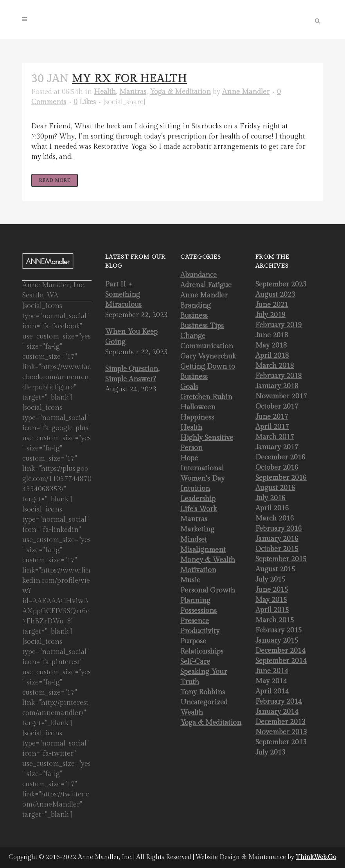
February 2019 (279, 325)
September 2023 (281, 284)
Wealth (192, 712)
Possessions (199, 611)
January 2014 (277, 712)
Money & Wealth (208, 560)
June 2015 (272, 590)
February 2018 (279, 376)
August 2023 (275, 294)
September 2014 (281, 661)
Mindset (194, 539)
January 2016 (277, 539)
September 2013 (281, 742)
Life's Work (199, 509)
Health (105, 92)
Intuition (195, 489)
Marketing (197, 529)
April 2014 (272, 691)
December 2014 (280, 651)
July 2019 (270, 315)
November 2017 (281, 396)
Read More (55, 180)
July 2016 (270, 498)
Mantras (133, 92)
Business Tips (202, 326)
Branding (196, 305)
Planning (195, 601)
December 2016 (280, 457)
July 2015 (270, 579)
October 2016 (277, 467)
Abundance (199, 275)
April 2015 (272, 610)
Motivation (198, 570)
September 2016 (281, 478)
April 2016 (272, 508)
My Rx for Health (129, 79)
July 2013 (270, 752)
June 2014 (272, 671)
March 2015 (275, 620)
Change (193, 336)
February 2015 (279, 630)
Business (194, 316)
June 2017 (272, 417)
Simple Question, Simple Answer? (132, 374)
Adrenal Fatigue (206, 285)
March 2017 (275, 437)
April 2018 (272, 356)
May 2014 (271, 681)
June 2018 (272, 335)
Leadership (198, 499)
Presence (195, 621)
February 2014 (279, 701)
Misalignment (203, 550)
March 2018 (275, 366)
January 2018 (277, 386)
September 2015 (281, 559)
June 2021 (272, 305)
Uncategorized (204, 702)
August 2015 (275, 569)
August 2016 (275, 488)
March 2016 (275, 518)
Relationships (202, 651)
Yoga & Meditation (180, 92)
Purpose (193, 641)
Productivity (200, 631)
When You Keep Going (131, 337)
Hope (189, 458)
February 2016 (279, 529)
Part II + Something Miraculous (123, 294)
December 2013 (280, 722)
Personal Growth (208, 590)
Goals (189, 387)
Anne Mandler (246, 92)
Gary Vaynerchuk (208, 356)
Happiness (197, 417)
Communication (207, 346)
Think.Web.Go (316, 857)
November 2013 (281, 732)
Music (190, 580)
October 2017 (277, 406)
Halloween (198, 407)
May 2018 (271, 345)
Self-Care (195, 662)
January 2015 (277, 640)
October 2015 (277, 549)
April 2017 (272, 427)
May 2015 (271, 600)
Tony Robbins (203, 692)
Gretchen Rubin (206, 397)
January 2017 (277, 447)
